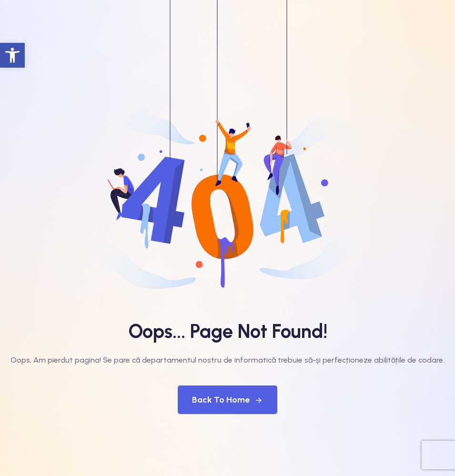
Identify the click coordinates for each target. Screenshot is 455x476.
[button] (12, 55)
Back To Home (227, 400)
